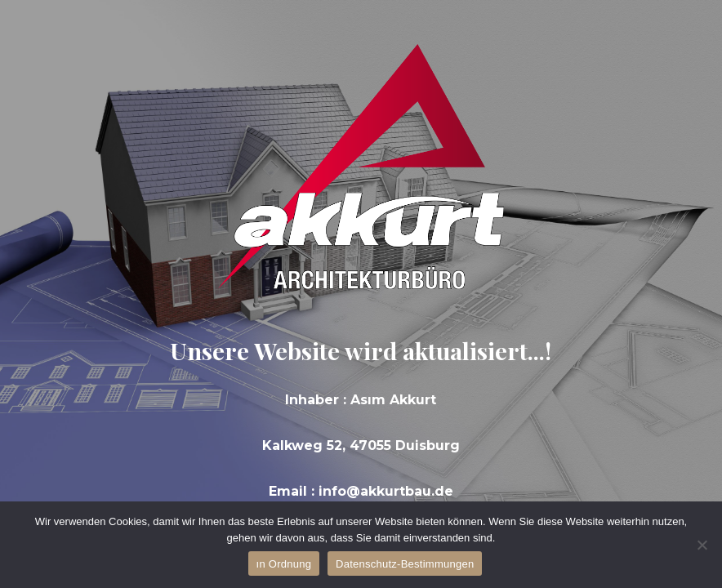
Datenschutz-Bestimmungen (405, 564)
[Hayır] (702, 545)
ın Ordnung (284, 564)
